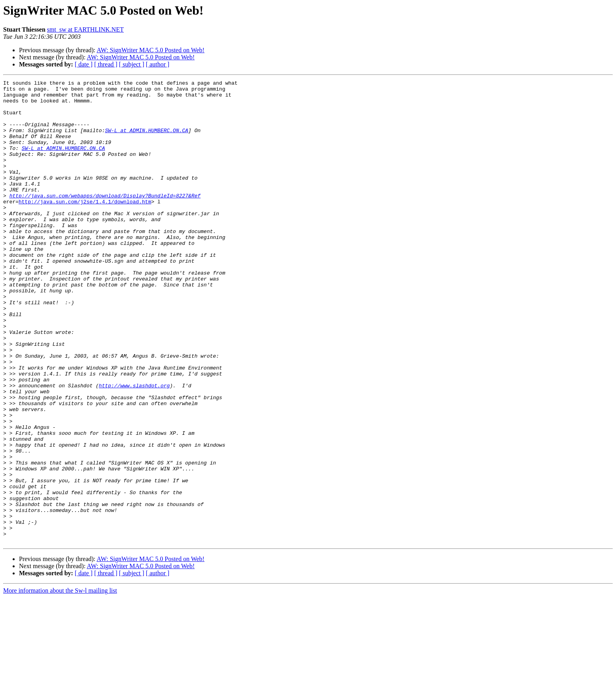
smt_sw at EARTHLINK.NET (85, 29)
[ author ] (158, 64)
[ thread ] (106, 64)
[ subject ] (132, 64)
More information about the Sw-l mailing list (60, 683)
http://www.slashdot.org (134, 447)
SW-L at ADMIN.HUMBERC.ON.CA (146, 141)
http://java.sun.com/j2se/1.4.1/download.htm (85, 226)
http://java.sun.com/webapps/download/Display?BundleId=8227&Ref (105, 219)
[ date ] (84, 64)
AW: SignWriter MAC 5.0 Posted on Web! (150, 50)
